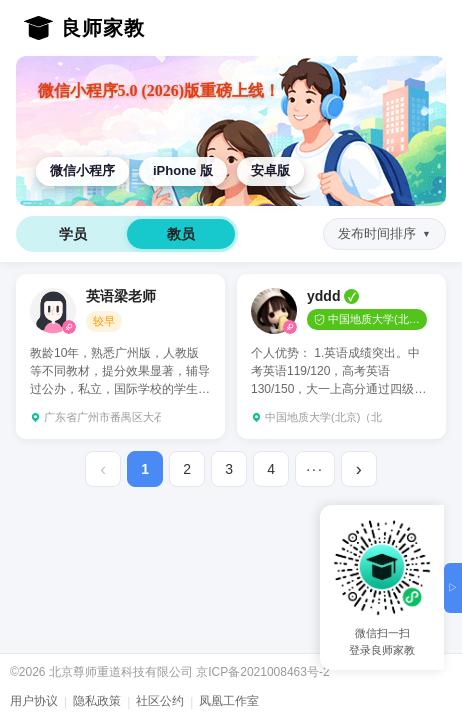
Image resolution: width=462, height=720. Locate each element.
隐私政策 (97, 701)
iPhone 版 (183, 170)
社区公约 (160, 701)
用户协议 (34, 701)
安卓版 (270, 170)
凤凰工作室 (229, 701)
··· (315, 469)
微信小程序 (82, 170)
